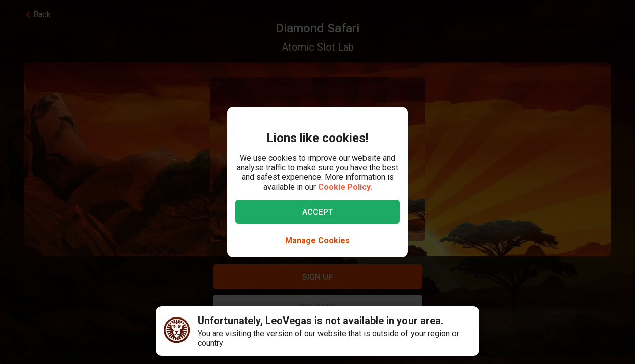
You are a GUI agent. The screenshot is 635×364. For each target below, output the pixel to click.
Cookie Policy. (345, 187)
